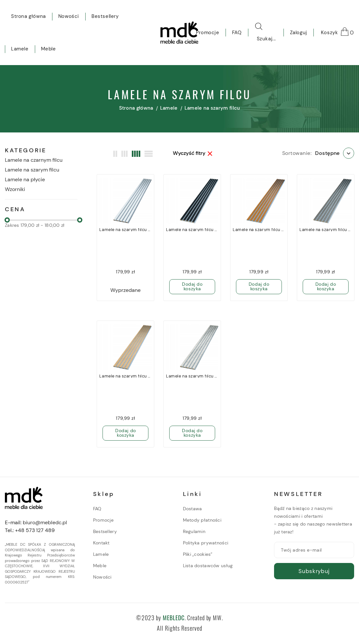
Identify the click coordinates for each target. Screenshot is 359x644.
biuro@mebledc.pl (45, 522)
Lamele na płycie (25, 179)
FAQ (97, 509)
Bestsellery (105, 531)
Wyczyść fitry (193, 153)
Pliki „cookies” (198, 554)
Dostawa (193, 509)
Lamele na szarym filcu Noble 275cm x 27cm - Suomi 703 (192, 376)
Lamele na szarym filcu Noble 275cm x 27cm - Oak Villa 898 (125, 376)
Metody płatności (202, 520)
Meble (100, 566)
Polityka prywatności (206, 543)
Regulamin (194, 531)
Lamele (101, 554)
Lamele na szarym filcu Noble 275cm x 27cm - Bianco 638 (125, 230)
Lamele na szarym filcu (32, 170)
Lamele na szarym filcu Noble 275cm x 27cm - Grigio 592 (326, 230)
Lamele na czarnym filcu (34, 160)
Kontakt (101, 543)
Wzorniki (15, 189)
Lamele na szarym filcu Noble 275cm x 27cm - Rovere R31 (259, 230)
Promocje (103, 520)
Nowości (102, 577)
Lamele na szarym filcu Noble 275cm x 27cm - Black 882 (192, 230)
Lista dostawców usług (208, 566)
